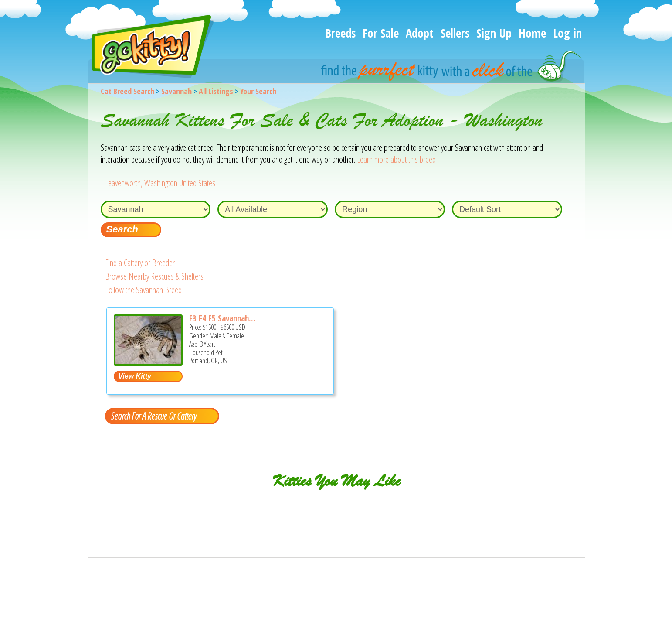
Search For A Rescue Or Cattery (153, 416)
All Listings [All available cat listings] (216, 91)
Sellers (455, 33)
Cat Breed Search (127, 91)
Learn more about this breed (396, 159)
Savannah (176, 91)
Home (532, 33)
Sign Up (494, 33)
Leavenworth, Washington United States (160, 183)
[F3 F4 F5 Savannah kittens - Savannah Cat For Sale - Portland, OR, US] (148, 363)
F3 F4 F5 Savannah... (222, 318)
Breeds (340, 33)
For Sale (381, 33)
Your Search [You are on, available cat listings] (258, 91)
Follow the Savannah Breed (143, 290)
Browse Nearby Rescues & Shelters (154, 276)
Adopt (420, 33)
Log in (567, 33)
